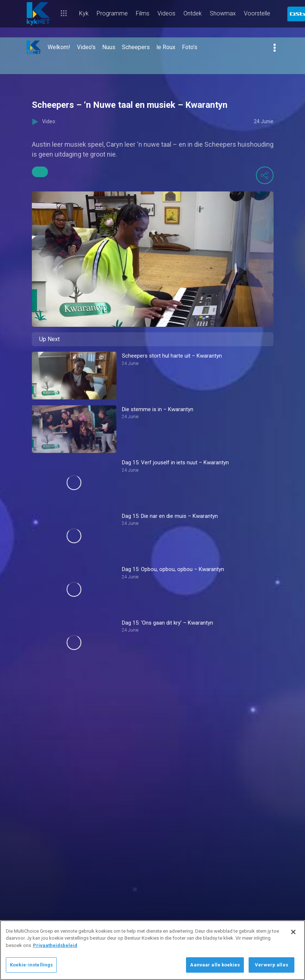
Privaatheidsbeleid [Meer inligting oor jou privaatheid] (55, 945)
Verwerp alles (271, 965)
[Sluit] (293, 932)
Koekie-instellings (31, 965)
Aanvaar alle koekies (215, 965)
